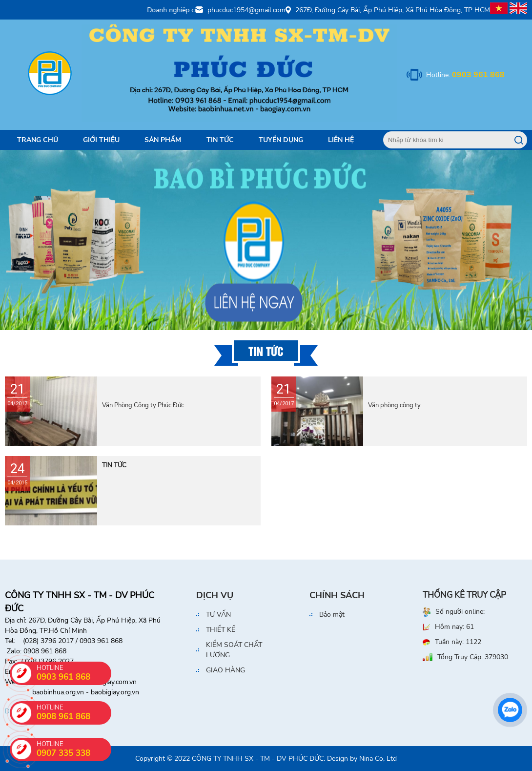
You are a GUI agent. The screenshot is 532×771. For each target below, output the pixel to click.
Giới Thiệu (101, 140)
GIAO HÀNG (225, 670)
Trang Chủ (38, 140)
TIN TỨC (114, 465)
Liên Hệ (341, 140)
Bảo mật (332, 615)
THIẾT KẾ (221, 630)
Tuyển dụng (281, 140)
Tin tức (220, 140)
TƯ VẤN (218, 615)
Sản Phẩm (163, 140)
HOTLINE (74, 749)
